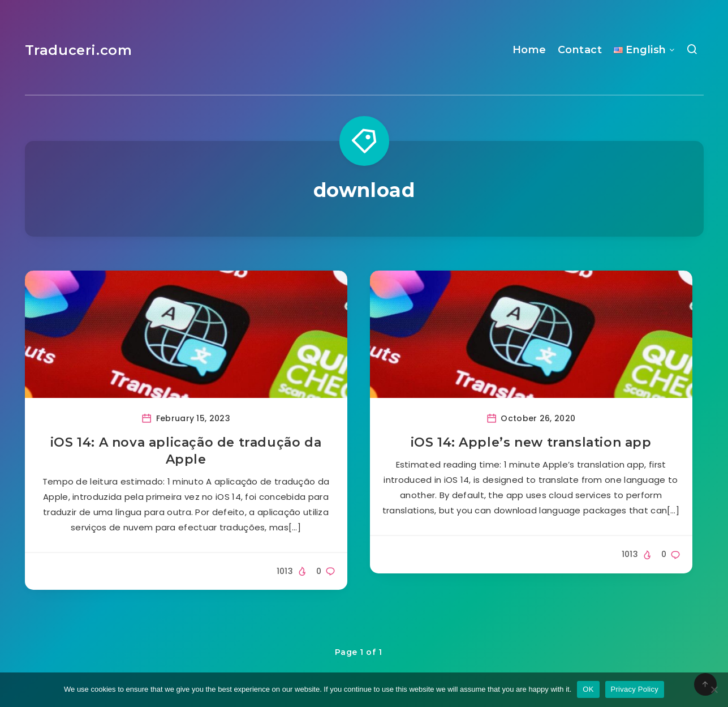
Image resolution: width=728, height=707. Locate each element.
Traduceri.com (79, 50)
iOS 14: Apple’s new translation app (531, 442)
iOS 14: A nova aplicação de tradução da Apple (186, 451)
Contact (580, 50)
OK (588, 689)
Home (529, 50)
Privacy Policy (635, 689)
